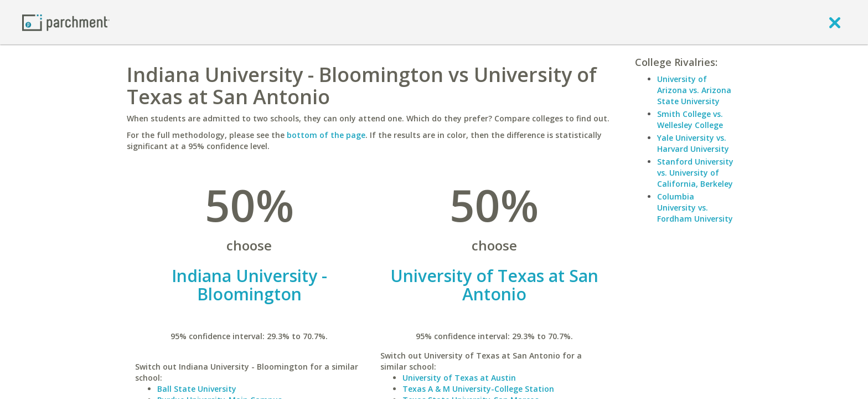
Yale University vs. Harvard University (693, 143)
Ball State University (197, 389)
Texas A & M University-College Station (478, 389)
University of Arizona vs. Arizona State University (694, 90)
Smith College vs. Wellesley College (690, 119)
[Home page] (66, 22)
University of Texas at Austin (459, 378)
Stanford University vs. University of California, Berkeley (695, 173)
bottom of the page (326, 135)
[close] (835, 22)
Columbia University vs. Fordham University (695, 208)
